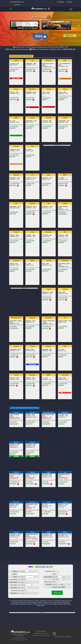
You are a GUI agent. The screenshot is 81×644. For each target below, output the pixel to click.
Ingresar (69, 2)
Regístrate (60, 2)
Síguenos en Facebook (63, 636)
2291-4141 (16, 5)
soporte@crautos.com (16, 2)
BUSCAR (57, 593)
